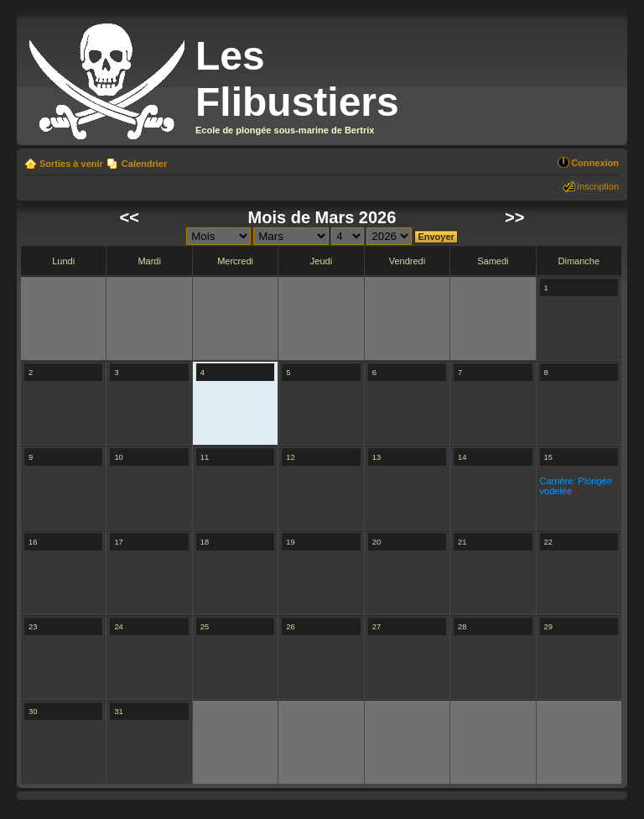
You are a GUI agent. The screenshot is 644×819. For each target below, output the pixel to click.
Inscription (598, 186)
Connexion (595, 163)
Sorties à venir (71, 164)
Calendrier (144, 164)
